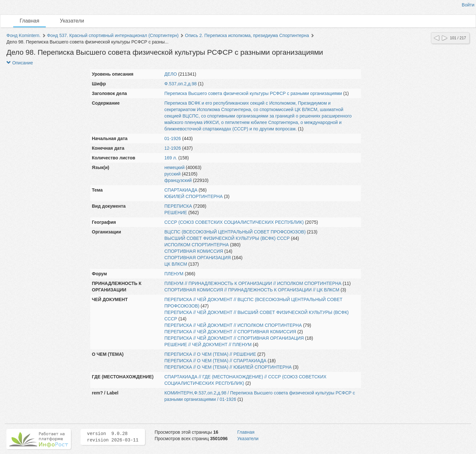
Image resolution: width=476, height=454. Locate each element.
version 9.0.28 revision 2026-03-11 (113, 437)
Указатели (72, 21)
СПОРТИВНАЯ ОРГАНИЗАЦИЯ (198, 258)
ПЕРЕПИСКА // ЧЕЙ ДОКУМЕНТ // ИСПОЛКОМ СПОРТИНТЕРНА (233, 325)
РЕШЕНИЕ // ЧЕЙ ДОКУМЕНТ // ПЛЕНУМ (208, 345)
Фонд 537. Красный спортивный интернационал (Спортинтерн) (113, 35)
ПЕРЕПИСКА (178, 206)
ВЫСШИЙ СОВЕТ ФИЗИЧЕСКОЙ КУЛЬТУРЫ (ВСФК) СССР (227, 238)
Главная (29, 21)
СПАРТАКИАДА (181, 190)
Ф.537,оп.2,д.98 (180, 84)
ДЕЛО (171, 74)
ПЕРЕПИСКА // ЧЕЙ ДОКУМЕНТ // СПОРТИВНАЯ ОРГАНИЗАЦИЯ (234, 338)
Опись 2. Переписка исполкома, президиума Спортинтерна (247, 35)
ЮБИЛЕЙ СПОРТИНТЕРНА (194, 196)
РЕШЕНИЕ (176, 213)
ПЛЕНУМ (174, 274)
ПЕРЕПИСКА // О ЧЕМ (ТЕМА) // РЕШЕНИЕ (210, 354)
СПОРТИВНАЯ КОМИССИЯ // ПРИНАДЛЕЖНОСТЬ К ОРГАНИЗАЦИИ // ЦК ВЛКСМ (252, 290)
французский (178, 180)
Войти (468, 5)
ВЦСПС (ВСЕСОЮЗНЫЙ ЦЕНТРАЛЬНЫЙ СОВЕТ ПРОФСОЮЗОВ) (235, 232)
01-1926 (173, 138)
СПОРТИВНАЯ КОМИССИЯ (194, 251)
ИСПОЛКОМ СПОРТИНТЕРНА (197, 245)
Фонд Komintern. (24, 35)
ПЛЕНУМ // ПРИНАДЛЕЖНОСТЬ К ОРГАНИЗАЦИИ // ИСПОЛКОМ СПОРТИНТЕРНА (253, 283)
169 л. (171, 158)
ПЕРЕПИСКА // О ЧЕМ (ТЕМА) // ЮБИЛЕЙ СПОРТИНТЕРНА (228, 367)
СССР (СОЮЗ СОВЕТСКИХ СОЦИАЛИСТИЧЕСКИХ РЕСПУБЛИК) (234, 222)
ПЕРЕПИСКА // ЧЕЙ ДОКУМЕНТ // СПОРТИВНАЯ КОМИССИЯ (230, 332)
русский (172, 174)
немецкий (175, 167)
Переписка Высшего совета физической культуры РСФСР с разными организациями (253, 93)
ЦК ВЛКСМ (176, 264)
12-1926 (173, 148)
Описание (20, 63)
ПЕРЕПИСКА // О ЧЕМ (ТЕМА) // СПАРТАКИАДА (215, 361)
